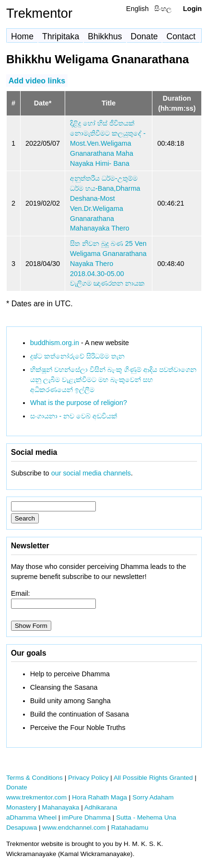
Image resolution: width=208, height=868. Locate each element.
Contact (181, 36)
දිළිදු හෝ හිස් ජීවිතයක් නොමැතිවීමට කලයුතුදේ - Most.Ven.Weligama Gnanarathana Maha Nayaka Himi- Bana (108, 143)
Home (22, 36)
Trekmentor (39, 13)
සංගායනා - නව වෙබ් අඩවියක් (74, 416)
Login (192, 9)
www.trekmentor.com (36, 797)
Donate (144, 36)
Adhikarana (101, 807)
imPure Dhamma (86, 817)
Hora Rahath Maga (99, 797)
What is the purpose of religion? (79, 403)
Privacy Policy (88, 778)
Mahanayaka (61, 807)
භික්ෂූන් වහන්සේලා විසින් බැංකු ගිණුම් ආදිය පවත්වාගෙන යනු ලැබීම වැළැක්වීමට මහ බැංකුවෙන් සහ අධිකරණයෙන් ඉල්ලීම (113, 380)
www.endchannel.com (74, 827)
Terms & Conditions (35, 778)
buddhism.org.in (55, 343)
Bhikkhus (105, 36)
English (137, 9)
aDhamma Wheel (31, 817)
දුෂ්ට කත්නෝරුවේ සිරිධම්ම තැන (77, 356)
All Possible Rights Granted (153, 778)
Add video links (37, 80)
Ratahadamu (130, 827)
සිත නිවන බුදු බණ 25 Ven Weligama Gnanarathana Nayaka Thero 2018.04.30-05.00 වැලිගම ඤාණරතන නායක (108, 263)
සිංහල (163, 9)
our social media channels (91, 473)
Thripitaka (61, 36)
